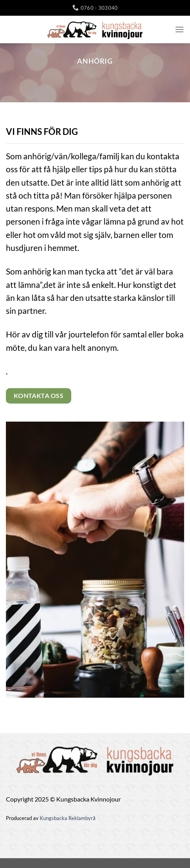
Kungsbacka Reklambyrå (68, 818)
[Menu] (179, 29)
